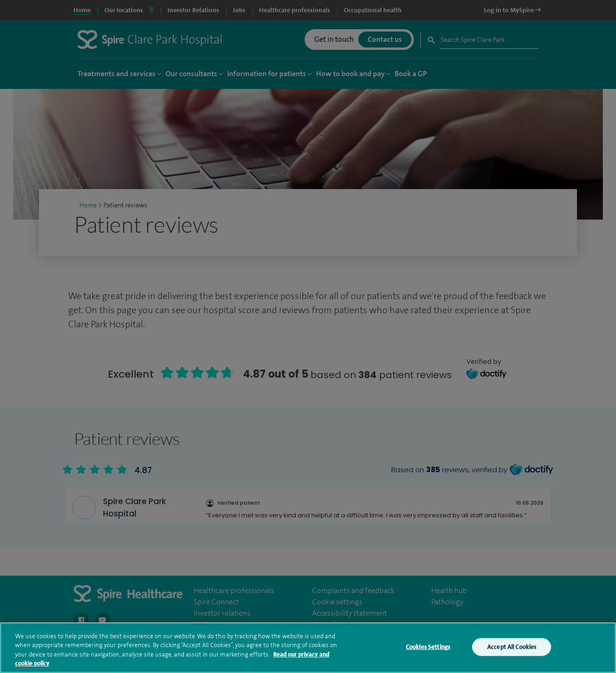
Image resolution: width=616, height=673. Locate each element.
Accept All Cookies (512, 647)
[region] (308, 648)
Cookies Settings (428, 647)
